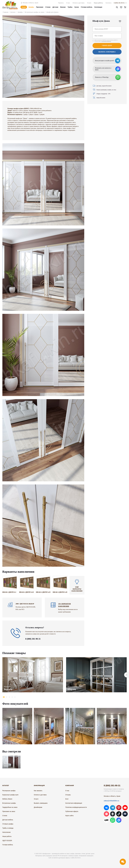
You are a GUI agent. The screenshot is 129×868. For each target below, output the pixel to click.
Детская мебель (8, 820)
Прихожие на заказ (9, 811)
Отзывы (68, 795)
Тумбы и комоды (8, 828)
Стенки (48, 7)
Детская (55, 7)
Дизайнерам (38, 807)
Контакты (108, 3)
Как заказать (38, 791)
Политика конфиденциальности (76, 807)
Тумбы (70, 7)
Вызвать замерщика (107, 52)
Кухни (77, 7)
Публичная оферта (72, 811)
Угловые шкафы (8, 824)
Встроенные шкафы (9, 803)
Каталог (13, 12)
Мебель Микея (7, 799)
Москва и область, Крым (29, 3)
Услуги (89, 3)
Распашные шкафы (9, 791)
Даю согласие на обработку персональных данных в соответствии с (106, 41)
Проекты (61, 3)
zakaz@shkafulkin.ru (111, 801)
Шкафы (31, 7)
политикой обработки (106, 41)
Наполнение (7, 832)
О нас (68, 3)
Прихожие (40, 7)
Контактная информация (74, 803)
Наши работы (98, 3)
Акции (24, 7)
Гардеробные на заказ (10, 807)
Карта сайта (69, 816)
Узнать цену (107, 46)
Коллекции (98, 7)
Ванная (63, 7)
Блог (67, 799)
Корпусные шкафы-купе (10, 795)
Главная (6, 12)
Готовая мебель (87, 7)
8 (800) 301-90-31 (119, 3)
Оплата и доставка (78, 3)
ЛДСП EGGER (7, 841)
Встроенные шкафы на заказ (35, 12)
